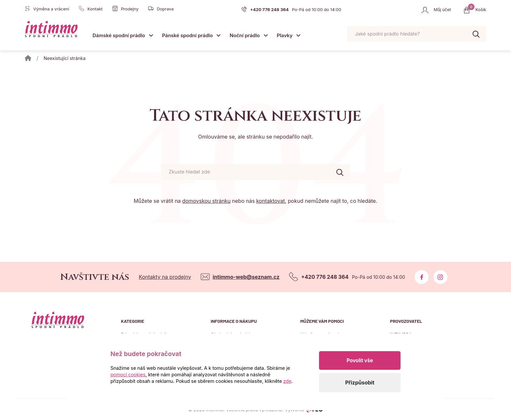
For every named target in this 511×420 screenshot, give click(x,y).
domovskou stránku (206, 201)
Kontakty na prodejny (165, 277)
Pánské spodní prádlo (187, 35)
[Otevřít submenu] (151, 35)
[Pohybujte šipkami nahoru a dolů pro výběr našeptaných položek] (417, 34)
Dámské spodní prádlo (119, 35)
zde (287, 381)
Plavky (285, 35)
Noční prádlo (245, 35)
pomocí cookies (128, 375)
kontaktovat (270, 201)
